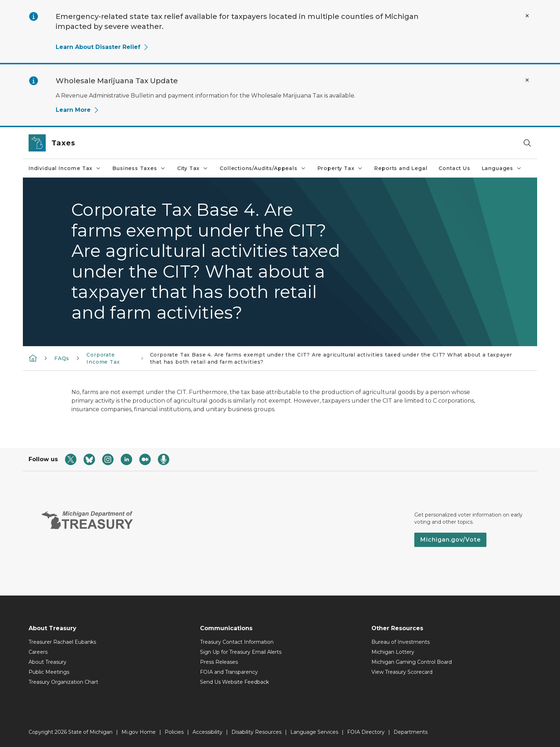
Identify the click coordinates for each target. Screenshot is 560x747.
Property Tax (340, 168)
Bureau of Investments (401, 642)
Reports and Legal (401, 168)
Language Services (314, 732)
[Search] (527, 143)
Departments (411, 732)
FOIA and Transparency (229, 672)
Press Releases (219, 662)
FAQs (62, 358)
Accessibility (207, 732)
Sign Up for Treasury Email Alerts (241, 652)
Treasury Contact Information (237, 642)
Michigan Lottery (393, 652)
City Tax (193, 168)
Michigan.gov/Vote (450, 540)
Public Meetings (49, 672)
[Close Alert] (527, 16)
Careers (38, 652)
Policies (174, 732)
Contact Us (454, 168)
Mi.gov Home (139, 732)
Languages (502, 168)
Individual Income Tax (65, 168)
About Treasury (47, 662)
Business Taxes (139, 168)
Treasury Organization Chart (63, 682)
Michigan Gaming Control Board (412, 662)
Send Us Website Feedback (234, 682)
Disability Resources (256, 732)
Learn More (77, 110)
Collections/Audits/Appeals (263, 168)
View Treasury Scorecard (402, 672)
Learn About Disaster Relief (102, 47)
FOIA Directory (366, 732)
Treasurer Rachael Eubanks (62, 642)
